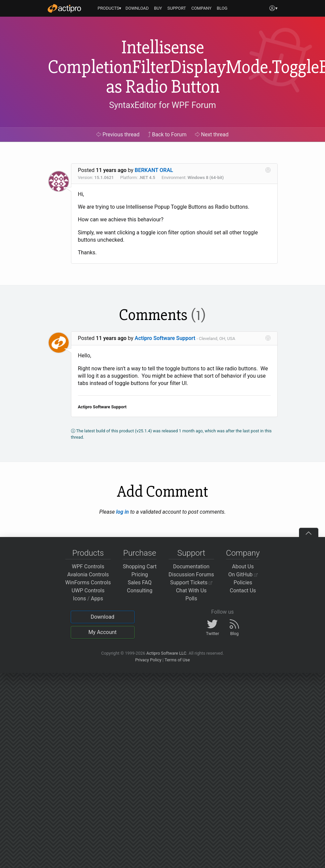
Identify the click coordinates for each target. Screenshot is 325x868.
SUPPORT (177, 8)
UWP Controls (88, 590)
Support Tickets (191, 582)
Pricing (140, 574)
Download (102, 617)
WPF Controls (88, 566)
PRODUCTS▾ (110, 8)
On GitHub (243, 574)
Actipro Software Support (165, 338)
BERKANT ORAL (154, 170)
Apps (97, 598)
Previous (118, 134)
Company (243, 553)
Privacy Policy (148, 660)
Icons (79, 598)
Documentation (191, 566)
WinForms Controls (88, 582)
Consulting (140, 590)
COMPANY (201, 8)
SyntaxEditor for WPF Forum (162, 105)
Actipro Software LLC (166, 653)
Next (212, 134)
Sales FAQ (140, 582)
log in (122, 512)
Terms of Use (177, 660)
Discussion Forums (191, 574)
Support (191, 553)
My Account (102, 632)
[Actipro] (64, 8)
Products (88, 553)
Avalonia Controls (88, 574)
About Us (243, 566)
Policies (243, 582)
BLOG (222, 8)
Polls (191, 598)
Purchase (140, 553)
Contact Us (243, 590)
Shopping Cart (139, 566)
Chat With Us (191, 590)
